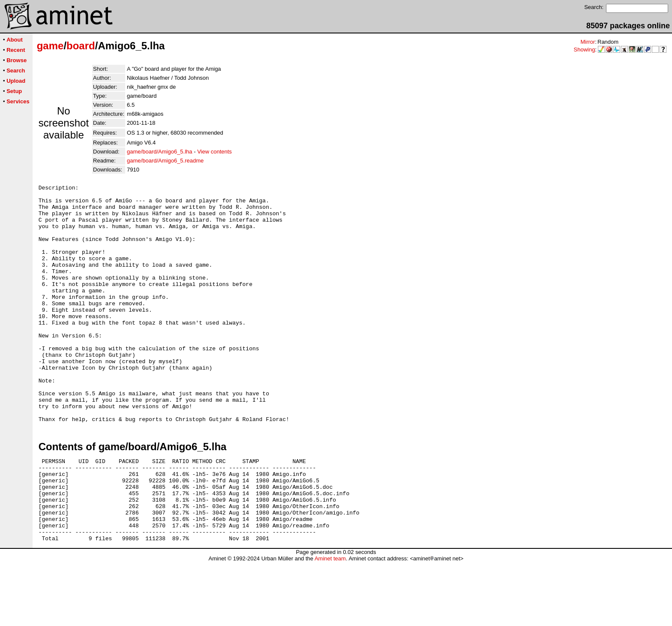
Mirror (588, 42)
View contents (214, 152)
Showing (585, 50)
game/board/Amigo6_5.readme (165, 161)
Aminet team (330, 623)
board (81, 46)
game (50, 46)
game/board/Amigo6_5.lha (160, 152)
